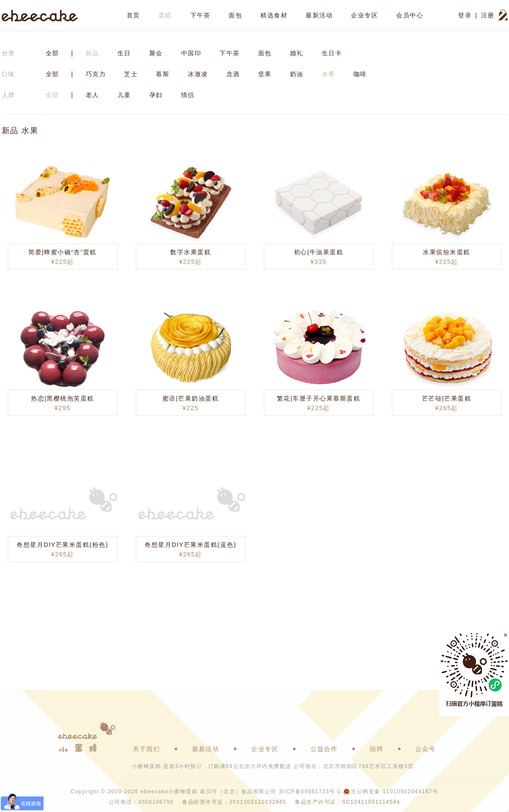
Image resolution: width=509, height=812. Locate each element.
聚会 (156, 53)
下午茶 (201, 15)
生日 (124, 53)
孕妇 (156, 95)
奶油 (297, 74)
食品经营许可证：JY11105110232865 (234, 802)
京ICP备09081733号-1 (310, 792)
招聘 (376, 749)
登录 (465, 15)
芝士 (131, 74)
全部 (52, 53)
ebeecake (40, 15)
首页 (133, 15)
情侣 (188, 95)
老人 (93, 95)
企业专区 (364, 15)
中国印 (191, 53)
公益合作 (324, 749)
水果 (329, 74)
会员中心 (410, 15)
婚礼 (297, 53)
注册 (488, 15)
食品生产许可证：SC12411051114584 (347, 802)
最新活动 (319, 15)
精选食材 (274, 15)
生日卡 (332, 53)
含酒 (233, 74)
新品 (93, 53)
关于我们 (146, 749)
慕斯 (163, 74)
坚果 (265, 74)
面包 (235, 15)
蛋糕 (165, 15)
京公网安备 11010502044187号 (394, 792)
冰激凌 (198, 74)
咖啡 (360, 74)
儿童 (124, 95)
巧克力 (96, 74)
